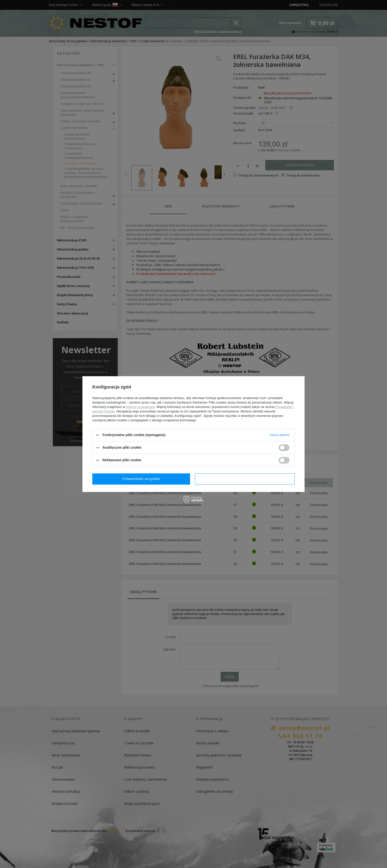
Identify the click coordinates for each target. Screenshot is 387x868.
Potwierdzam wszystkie (246, 479)
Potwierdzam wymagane (142, 479)
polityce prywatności (140, 407)
